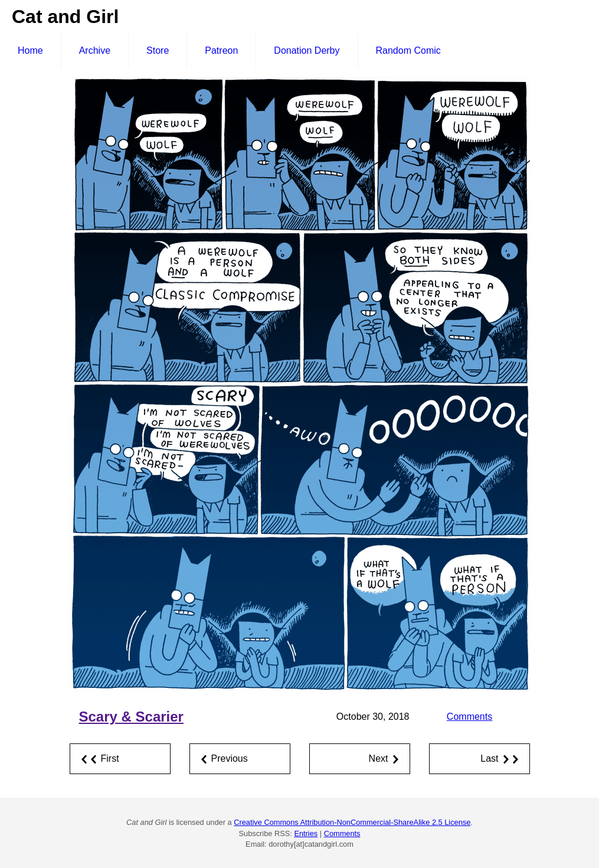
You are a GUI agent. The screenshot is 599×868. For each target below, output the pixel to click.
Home (30, 50)
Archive (95, 50)
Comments (469, 717)
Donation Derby (307, 50)
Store (158, 50)
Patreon (221, 50)
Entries (306, 833)
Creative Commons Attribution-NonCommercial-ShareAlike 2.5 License (352, 822)
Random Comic (408, 50)
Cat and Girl (65, 17)
